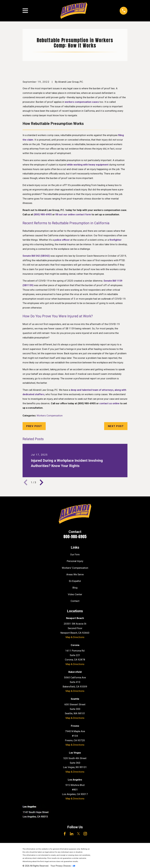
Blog (75, 588)
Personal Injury (75, 561)
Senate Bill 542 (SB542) (36, 256)
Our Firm (75, 554)
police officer (62, 240)
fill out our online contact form (73, 214)
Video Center (75, 594)
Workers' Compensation (75, 568)
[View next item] (41, 482)
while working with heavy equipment (88, 165)
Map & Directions (75, 637)
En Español (75, 581)
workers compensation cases (82, 102)
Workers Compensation (50, 416)
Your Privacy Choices (63, 866)
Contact (75, 601)
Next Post (116, 426)
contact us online (109, 403)
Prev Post (34, 426)
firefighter (116, 240)
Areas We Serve (75, 574)
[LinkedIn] (72, 834)
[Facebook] (65, 834)
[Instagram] (85, 834)
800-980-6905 (75, 537)
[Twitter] (79, 834)
